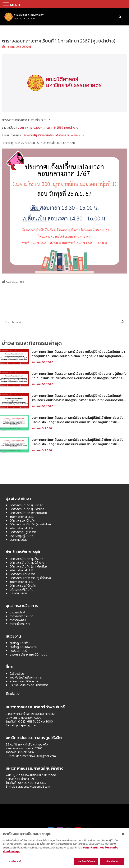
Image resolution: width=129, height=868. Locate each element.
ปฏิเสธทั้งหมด (112, 861)
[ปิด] (123, 834)
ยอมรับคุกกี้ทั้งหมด (86, 861)
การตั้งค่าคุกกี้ (15, 861)
